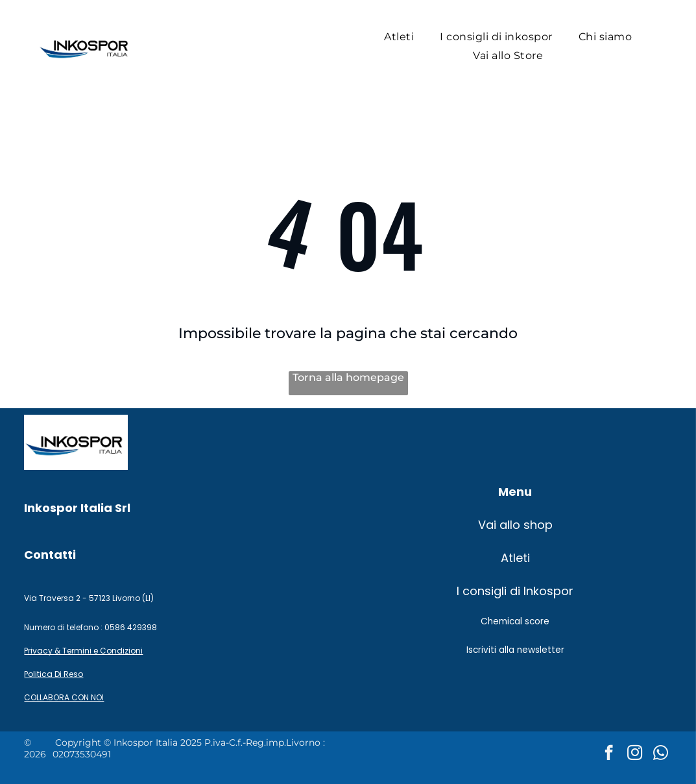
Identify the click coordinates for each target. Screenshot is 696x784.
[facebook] (609, 754)
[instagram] (635, 754)
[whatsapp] (661, 754)
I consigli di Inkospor (515, 591)
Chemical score (515, 621)
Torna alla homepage (348, 377)
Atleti (515, 558)
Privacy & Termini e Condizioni (83, 651)
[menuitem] (399, 37)
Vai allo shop (515, 525)
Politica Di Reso (54, 674)
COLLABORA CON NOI (64, 697)
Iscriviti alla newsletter (515, 650)
